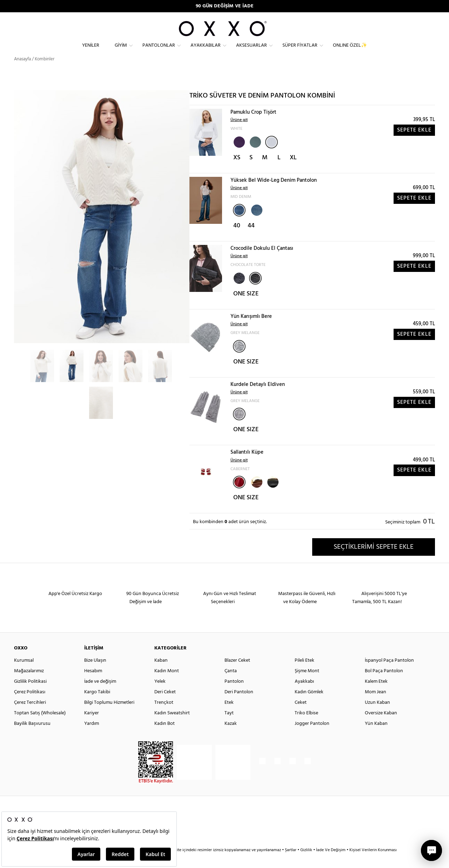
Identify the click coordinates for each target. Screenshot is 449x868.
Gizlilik (307, 863)
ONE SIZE (246, 306)
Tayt (229, 726)
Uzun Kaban (377, 715)
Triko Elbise (306, 726)
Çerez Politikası (30, 705)
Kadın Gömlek (309, 705)
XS (237, 170)
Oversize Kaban (381, 726)
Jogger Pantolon (312, 736)
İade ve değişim (100, 694)
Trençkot (164, 715)
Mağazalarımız (29, 684)
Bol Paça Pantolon (384, 684)
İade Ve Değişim (331, 863)
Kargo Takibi (97, 705)
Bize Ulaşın (95, 673)
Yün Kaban (376, 736)
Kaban (161, 673)
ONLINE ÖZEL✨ (350, 51)
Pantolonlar (159, 51)
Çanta (231, 684)
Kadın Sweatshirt (172, 726)
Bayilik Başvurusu (32, 736)
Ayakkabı (304, 694)
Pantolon (234, 694)
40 (237, 238)
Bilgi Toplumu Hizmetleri (109, 715)
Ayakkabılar (206, 51)
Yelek (160, 694)
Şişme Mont (307, 684)
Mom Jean (376, 705)
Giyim (121, 51)
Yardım (92, 736)
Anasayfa (22, 72)
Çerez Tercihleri (30, 715)
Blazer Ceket (237, 673)
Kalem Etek (376, 694)
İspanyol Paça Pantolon (389, 673)
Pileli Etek (304, 673)
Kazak (231, 736)
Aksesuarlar (252, 51)
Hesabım (93, 684)
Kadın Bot (165, 736)
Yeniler (91, 51)
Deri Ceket (165, 705)
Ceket (301, 715)
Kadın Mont (167, 684)
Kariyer (92, 726)
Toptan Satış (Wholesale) (40, 726)
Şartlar (291, 863)
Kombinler (45, 72)
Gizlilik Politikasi (30, 694)
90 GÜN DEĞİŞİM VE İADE (225, 6)
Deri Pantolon (239, 705)
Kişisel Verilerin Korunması (373, 863)
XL (293, 170)
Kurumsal (24, 673)
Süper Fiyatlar (300, 51)
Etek (229, 715)
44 (251, 238)
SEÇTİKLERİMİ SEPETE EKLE (374, 560)
